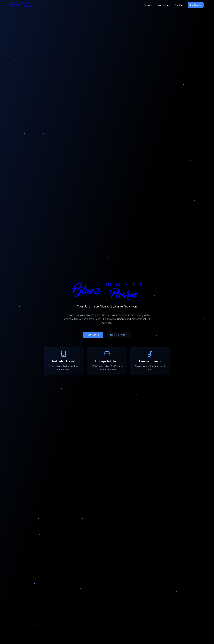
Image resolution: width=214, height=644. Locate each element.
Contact (179, 5)
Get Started (196, 5)
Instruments (164, 5)
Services (148, 5)
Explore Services (118, 335)
